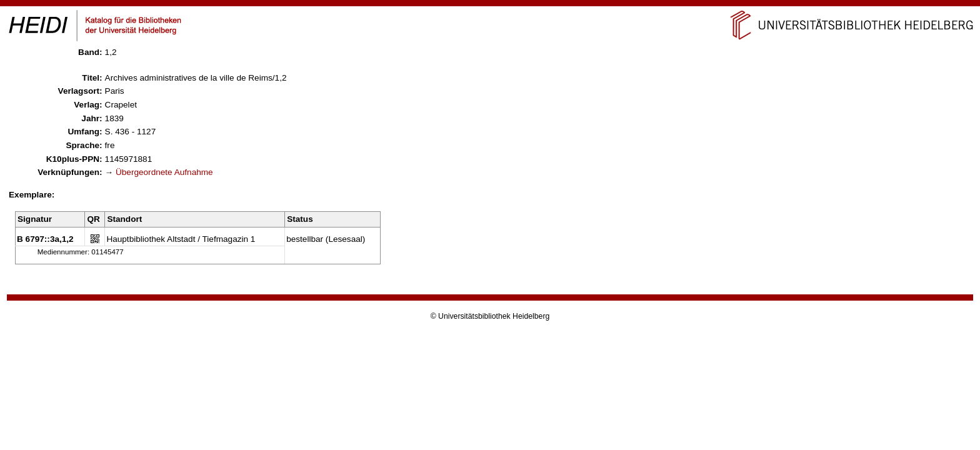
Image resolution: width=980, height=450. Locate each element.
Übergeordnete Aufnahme (164, 172)
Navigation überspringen (490, 5)
